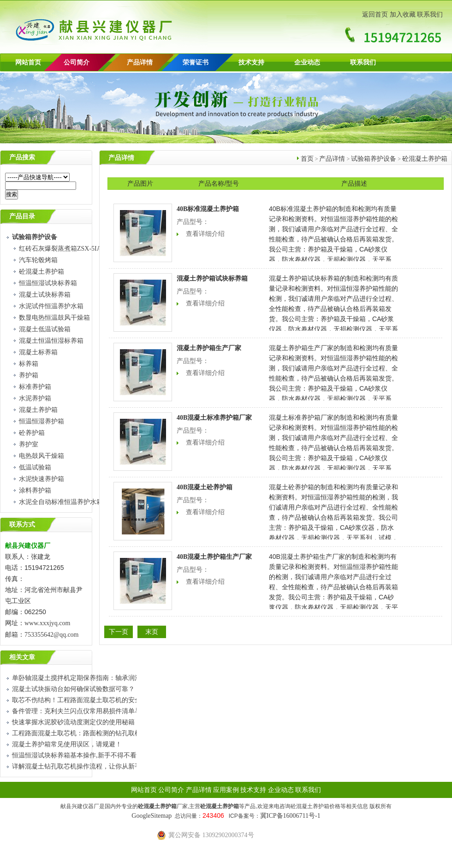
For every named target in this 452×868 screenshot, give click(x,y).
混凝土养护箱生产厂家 (209, 348)
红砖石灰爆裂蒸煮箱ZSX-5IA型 (63, 249)
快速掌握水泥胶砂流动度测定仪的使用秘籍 (73, 722)
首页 (307, 159)
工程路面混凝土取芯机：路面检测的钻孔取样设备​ (83, 733)
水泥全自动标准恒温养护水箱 (61, 502)
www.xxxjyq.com (47, 623)
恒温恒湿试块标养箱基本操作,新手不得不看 (74, 755)
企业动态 (307, 62)
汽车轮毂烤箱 (38, 260)
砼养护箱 (32, 433)
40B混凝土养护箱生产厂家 (214, 557)
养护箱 (29, 375)
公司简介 (171, 790)
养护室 (29, 444)
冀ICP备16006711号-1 (290, 816)
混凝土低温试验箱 (45, 329)
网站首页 (28, 62)
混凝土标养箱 (38, 352)
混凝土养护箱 (38, 410)
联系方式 (22, 525)
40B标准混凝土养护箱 (208, 209)
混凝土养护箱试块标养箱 (212, 279)
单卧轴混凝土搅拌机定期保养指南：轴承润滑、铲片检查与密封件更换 (112, 678)
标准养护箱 (35, 387)
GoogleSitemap (152, 816)
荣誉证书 (196, 62)
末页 (152, 632)
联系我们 (430, 15)
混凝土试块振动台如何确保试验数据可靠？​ (73, 689)
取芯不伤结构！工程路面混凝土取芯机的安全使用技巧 (89, 700)
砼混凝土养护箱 (42, 272)
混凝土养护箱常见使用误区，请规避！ (67, 744)
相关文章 (22, 657)
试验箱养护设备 (374, 159)
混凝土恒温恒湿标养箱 (51, 341)
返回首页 (375, 15)
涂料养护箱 (35, 490)
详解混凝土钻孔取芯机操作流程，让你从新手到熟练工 (89, 766)
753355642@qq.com (52, 635)
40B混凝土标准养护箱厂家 (214, 418)
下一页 (119, 632)
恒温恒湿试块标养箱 (48, 283)
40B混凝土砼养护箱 (205, 487)
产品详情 (140, 62)
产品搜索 (22, 157)
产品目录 (22, 216)
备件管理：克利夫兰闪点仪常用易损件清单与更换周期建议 (96, 711)
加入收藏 (403, 15)
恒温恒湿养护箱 (42, 421)
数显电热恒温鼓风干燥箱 (54, 318)
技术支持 (251, 62)
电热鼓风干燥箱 (42, 456)
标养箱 (29, 364)
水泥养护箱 (35, 398)
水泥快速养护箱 (42, 479)
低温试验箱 (35, 467)
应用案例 (226, 790)
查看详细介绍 (205, 234)
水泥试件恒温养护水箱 (51, 306)
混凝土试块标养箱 (45, 295)
